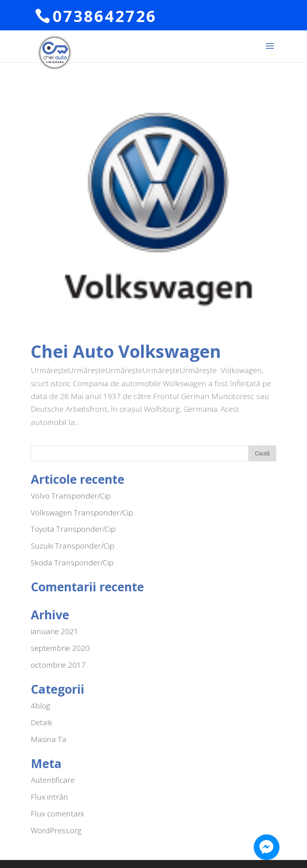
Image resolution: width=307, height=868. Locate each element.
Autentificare (53, 780)
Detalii (41, 722)
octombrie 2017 (58, 665)
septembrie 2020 (60, 648)
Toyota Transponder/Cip (73, 529)
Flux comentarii (57, 814)
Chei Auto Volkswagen (126, 351)
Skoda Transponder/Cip (72, 563)
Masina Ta (49, 739)
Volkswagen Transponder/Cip (82, 513)
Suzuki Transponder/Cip (73, 546)
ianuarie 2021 (55, 631)
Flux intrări (49, 797)
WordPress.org (56, 830)
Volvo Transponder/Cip (71, 496)
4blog (41, 706)
